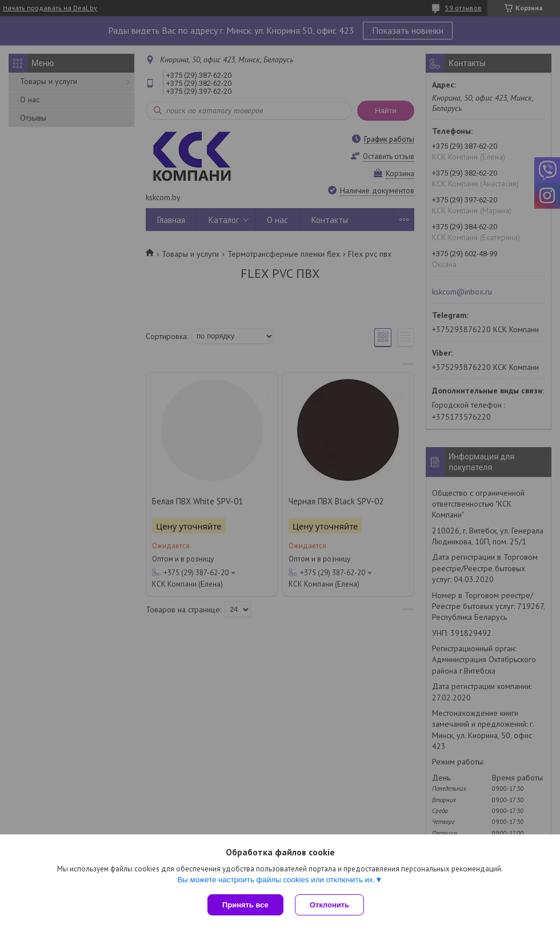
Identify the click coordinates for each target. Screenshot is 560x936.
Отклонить (329, 905)
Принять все (245, 905)
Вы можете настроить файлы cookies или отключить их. (276, 880)
